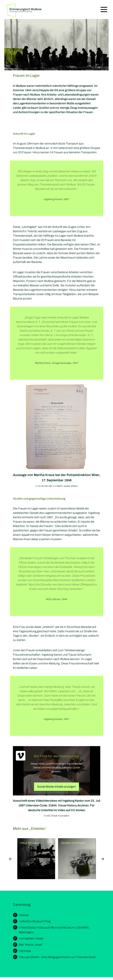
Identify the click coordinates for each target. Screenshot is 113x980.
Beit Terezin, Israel (30, 945)
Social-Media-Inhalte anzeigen (56, 787)
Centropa (25, 951)
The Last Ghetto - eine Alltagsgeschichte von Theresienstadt (57, 957)
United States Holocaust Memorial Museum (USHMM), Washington (54, 930)
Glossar (24, 915)
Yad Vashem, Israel (31, 938)
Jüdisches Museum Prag (35, 921)
